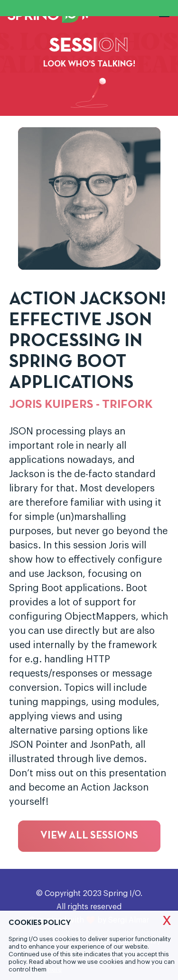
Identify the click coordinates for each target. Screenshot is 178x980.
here (55, 969)
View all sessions (89, 836)
